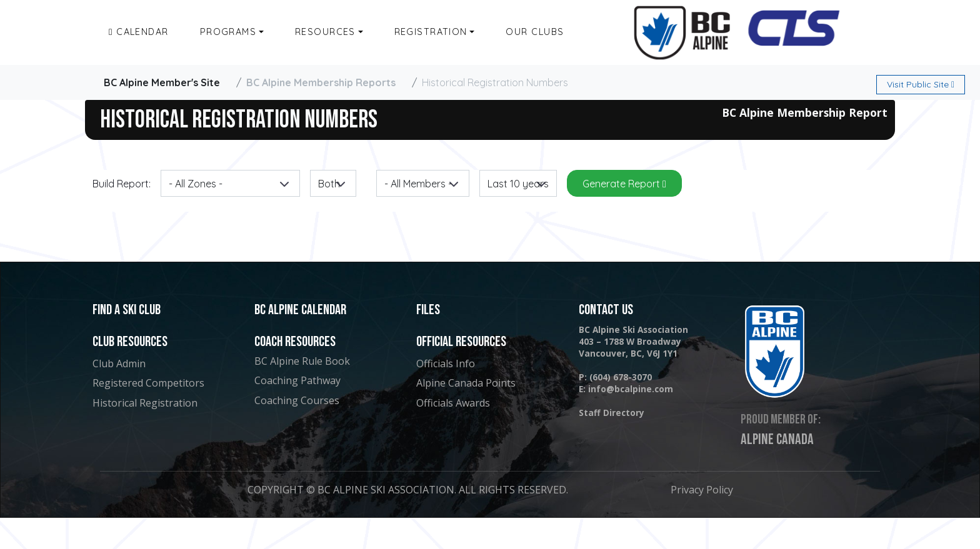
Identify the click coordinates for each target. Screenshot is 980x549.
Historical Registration (145, 403)
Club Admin (119, 364)
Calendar (139, 32)
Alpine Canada (777, 440)
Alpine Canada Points (466, 383)
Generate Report (624, 184)
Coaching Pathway (297, 380)
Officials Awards (453, 403)
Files (428, 310)
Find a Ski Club (127, 310)
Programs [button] (228, 32)
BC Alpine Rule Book (302, 361)
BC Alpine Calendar (300, 310)
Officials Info (446, 364)
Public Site (921, 84)
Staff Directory (612, 413)
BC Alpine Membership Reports (321, 82)
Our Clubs (535, 32)
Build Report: (122, 184)
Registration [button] (431, 32)
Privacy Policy (702, 490)
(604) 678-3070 (621, 377)
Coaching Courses (297, 400)
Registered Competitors (148, 383)
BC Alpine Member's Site (162, 82)
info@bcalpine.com (631, 389)
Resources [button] (325, 32)
